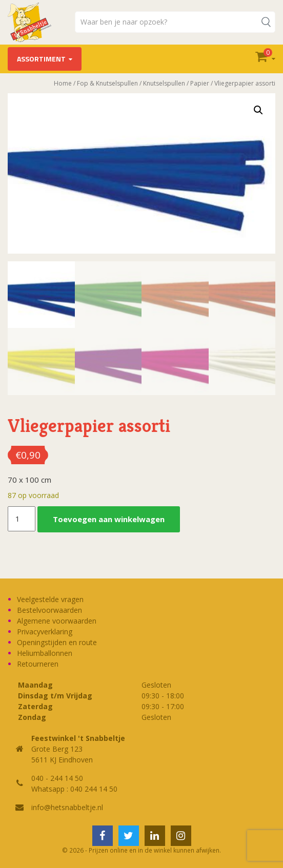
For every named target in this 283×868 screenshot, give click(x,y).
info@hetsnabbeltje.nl (67, 807)
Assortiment (41, 59)
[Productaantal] (22, 519)
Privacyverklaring (45, 632)
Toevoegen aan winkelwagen (109, 519)
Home (63, 83)
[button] (258, 110)
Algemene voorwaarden (57, 621)
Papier (200, 83)
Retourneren (38, 664)
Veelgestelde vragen (50, 599)
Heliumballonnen (45, 653)
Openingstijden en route (57, 642)
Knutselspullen (164, 83)
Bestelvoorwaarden (49, 610)
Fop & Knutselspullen (107, 83)
